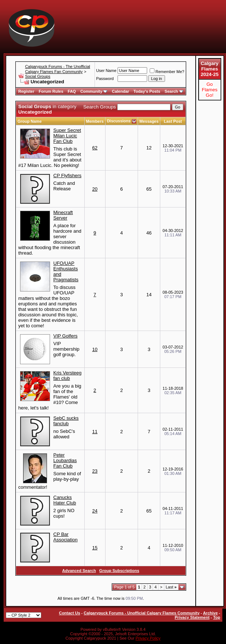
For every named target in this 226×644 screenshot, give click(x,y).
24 (95, 511)
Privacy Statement (192, 617)
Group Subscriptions (119, 571)
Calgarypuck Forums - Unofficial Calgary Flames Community (141, 613)
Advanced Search (79, 571)
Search (174, 91)
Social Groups (38, 76)
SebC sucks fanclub (66, 421)
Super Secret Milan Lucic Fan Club (67, 136)
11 (95, 432)
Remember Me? (167, 72)
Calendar (120, 91)
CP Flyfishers (67, 176)
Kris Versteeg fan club (67, 376)
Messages (149, 121)
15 (95, 548)
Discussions (119, 121)
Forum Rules (51, 91)
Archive (210, 613)
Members (95, 121)
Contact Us (69, 613)
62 (95, 148)
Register (26, 91)
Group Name (30, 121)
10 (95, 349)
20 (95, 189)
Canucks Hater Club (65, 500)
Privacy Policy (148, 638)
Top (217, 617)
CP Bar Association (65, 537)
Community (94, 91)
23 (95, 471)
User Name (106, 71)
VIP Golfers (65, 336)
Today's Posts (147, 91)
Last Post (173, 121)
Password (105, 79)
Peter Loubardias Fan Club (65, 460)
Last (171, 587)
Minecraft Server (63, 215)
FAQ (72, 91)
